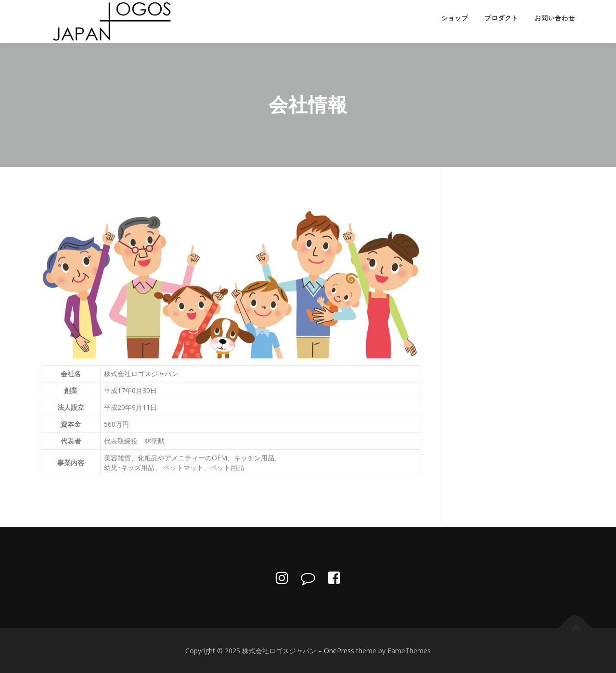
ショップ (455, 18)
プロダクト (501, 18)
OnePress (339, 651)
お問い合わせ (555, 18)
